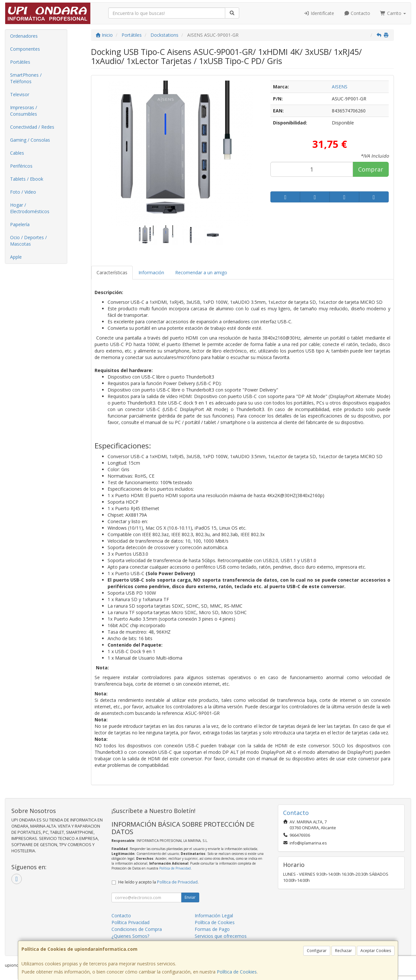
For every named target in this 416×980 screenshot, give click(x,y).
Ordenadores (24, 36)
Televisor (20, 94)
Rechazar (344, 951)
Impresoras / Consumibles (24, 111)
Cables (17, 153)
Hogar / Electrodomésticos (30, 208)
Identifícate (319, 13)
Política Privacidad (130, 922)
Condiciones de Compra (137, 929)
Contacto (357, 13)
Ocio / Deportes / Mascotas (28, 241)
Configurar (317, 951)
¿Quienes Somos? (130, 936)
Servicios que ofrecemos (221, 936)
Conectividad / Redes (32, 127)
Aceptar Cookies (376, 951)
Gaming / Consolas (30, 140)
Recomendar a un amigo (201, 272)
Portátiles (20, 62)
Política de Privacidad (175, 868)
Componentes (25, 49)
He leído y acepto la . (158, 882)
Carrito (393, 13)
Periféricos (21, 166)
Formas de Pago (212, 929)
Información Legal (214, 916)
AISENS (340, 87)
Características (112, 272)
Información (151, 272)
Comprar (371, 169)
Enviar (190, 897)
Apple (16, 257)
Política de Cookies (237, 972)
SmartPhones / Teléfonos (26, 78)
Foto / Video (23, 192)
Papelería (20, 224)
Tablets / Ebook (27, 179)
